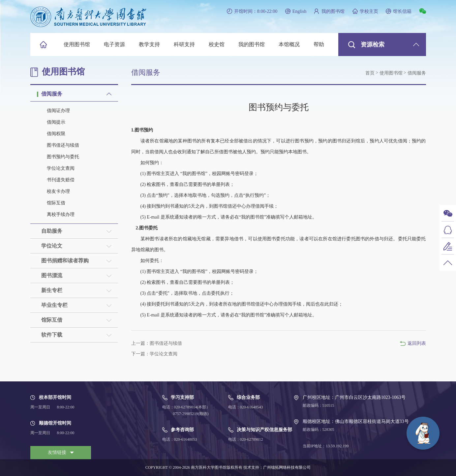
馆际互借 (56, 203)
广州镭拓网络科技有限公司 (287, 467)
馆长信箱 (402, 11)
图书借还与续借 (63, 145)
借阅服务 (52, 94)
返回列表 (417, 343)
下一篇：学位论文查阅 (154, 354)
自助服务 (52, 231)
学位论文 (52, 246)
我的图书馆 (333, 11)
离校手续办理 (61, 214)
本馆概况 (289, 44)
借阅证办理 (58, 111)
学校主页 (369, 11)
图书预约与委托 (63, 157)
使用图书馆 (77, 44)
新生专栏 (52, 290)
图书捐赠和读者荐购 (65, 261)
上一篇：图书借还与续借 (157, 343)
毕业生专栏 (54, 305)
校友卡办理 (58, 191)
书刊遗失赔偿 (61, 180)
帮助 (319, 44)
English (300, 11)
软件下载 (52, 335)
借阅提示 (56, 122)
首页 (370, 73)
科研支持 (184, 44)
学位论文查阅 (61, 168)
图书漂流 (52, 275)
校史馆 (217, 44)
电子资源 (114, 44)
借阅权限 (56, 134)
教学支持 (149, 44)
